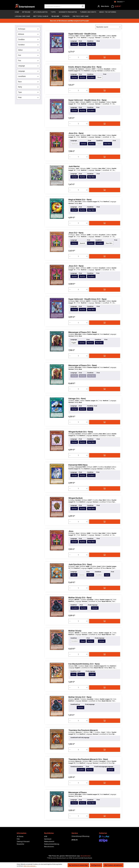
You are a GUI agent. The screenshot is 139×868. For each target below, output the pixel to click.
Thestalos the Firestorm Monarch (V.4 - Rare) (88, 759)
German (74, 44)
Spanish (83, 243)
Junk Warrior (74, 166)
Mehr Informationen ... (30, 866)
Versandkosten (85, 856)
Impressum (48, 839)
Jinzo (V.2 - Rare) (76, 233)
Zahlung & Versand (23, 841)
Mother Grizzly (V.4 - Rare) (80, 598)
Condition (28, 39)
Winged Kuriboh (76, 498)
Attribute (28, 34)
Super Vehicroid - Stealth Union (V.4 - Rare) (87, 100)
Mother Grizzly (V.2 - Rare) (80, 697)
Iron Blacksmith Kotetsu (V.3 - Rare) (84, 664)
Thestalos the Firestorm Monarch (83, 730)
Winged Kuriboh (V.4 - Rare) (81, 432)
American (75, 144)
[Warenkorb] (116, 6)
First (28, 55)
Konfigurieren (96, 865)
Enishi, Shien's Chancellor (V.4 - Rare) (85, 67)
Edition (28, 50)
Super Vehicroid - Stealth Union (82, 34)
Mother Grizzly (75, 631)
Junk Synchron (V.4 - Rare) (80, 564)
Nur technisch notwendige (78, 865)
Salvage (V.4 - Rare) (77, 399)
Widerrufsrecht (49, 841)
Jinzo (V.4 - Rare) (76, 133)
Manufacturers (49, 847)
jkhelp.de (75, 840)
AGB (46, 836)
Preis (28, 97)
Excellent (91, 77)
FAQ (18, 839)
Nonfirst (83, 44)
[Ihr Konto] (103, 6)
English (74, 343)
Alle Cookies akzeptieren (113, 865)
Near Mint (91, 44)
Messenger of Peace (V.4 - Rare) (83, 365)
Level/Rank (28, 76)
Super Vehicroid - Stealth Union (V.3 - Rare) (87, 299)
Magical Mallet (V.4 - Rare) (80, 200)
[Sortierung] (109, 27)
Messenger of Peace (78, 792)
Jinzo (71, 531)
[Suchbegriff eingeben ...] (62, 6)
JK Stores (20, 836)
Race (28, 82)
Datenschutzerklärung (52, 844)
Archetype (28, 29)
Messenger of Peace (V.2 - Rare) (83, 332)
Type (28, 92)
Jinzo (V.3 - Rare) (76, 266)
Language (28, 66)
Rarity (28, 87)
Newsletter (21, 844)
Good (99, 77)
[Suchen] (83, 6)
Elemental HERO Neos (78, 465)
